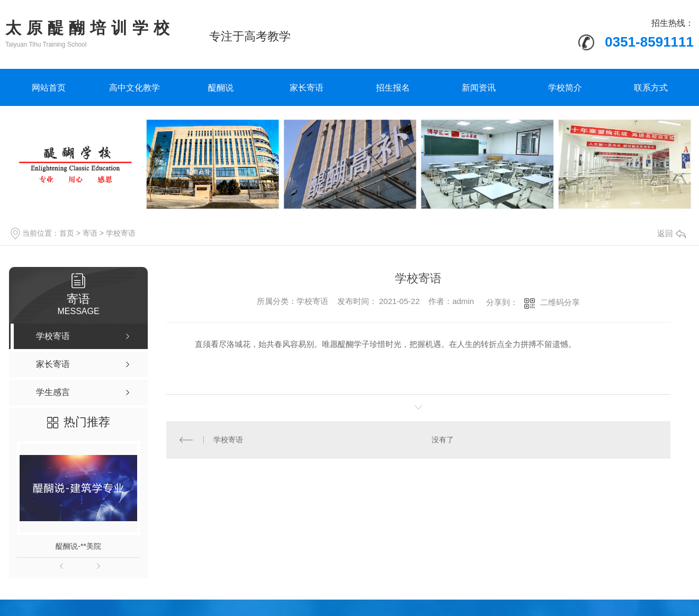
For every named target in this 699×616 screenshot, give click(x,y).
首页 (67, 233)
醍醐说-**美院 (78, 546)
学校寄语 (121, 233)
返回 (671, 233)
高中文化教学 (135, 88)
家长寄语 (307, 88)
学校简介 (565, 88)
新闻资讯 (479, 88)
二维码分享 (560, 302)
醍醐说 (221, 88)
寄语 (90, 233)
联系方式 (651, 88)
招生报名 (393, 88)
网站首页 (49, 88)
